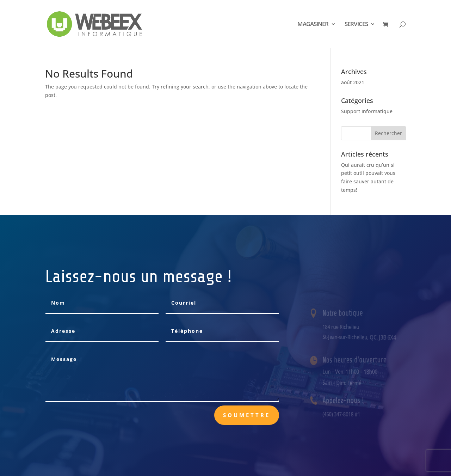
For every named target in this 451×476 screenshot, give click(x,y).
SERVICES (356, 25)
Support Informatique (367, 111)
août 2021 (353, 82)
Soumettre (247, 415)
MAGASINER (313, 25)
